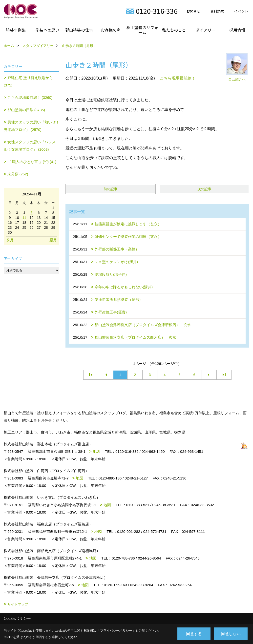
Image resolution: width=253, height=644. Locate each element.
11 (24, 218)
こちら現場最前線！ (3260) (30, 97)
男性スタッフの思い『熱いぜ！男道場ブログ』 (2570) (32, 126)
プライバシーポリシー (116, 631)
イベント (241, 11)
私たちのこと (174, 30)
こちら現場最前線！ (178, 78)
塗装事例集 (16, 30)
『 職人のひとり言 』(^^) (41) (32, 162)
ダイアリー (206, 30)
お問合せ (193, 11)
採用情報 (237, 30)
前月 (10, 240)
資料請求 (217, 11)
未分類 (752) (18, 174)
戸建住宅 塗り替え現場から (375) (28, 81)
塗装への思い (47, 30)
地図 (97, 451)
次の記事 (204, 189)
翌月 (53, 240)
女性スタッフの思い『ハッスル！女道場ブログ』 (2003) (30, 146)
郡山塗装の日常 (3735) (26, 110)
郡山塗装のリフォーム (142, 30)
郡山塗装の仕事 (79, 30)
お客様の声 (111, 30)
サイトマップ (18, 604)
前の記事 (110, 189)
